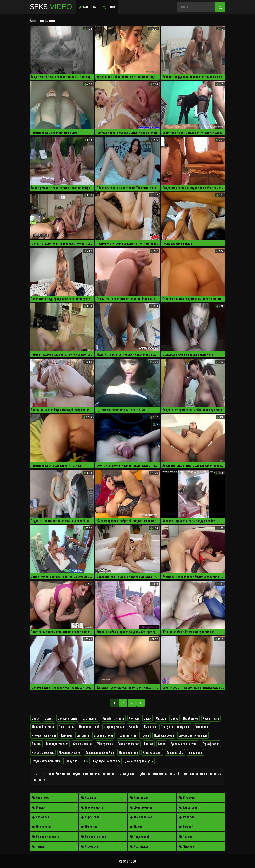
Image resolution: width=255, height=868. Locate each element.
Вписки (39, 807)
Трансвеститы (127, 735)
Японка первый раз (44, 735)
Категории (88, 7)
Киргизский (90, 817)
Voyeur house (211, 718)
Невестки (89, 827)
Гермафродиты (92, 807)
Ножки (145, 735)
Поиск (109, 7)
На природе (41, 827)
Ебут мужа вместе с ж (107, 761)
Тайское (186, 837)
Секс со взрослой (128, 744)
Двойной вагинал (43, 727)
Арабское (89, 797)
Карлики (66, 735)
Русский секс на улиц (184, 744)
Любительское (141, 817)
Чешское (186, 846)
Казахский (40, 817)
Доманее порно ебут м (139, 761)
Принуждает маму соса (175, 727)
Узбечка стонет (103, 735)
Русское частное (93, 837)
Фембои (134, 718)
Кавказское (188, 807)
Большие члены (68, 718)
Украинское (139, 846)
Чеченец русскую (70, 752)
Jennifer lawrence (113, 718)
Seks (51, 7)
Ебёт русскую (105, 744)
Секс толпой (67, 727)
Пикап (136, 827)
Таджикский (140, 837)
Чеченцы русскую (43, 752)
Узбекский (89, 846)
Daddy (36, 718)
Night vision (191, 718)
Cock (85, 761)
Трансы (39, 846)
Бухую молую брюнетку (46, 761)
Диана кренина (128, 752)
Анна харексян (152, 752)
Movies (49, 718)
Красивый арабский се (100, 752)
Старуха (161, 718)
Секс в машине (82, 744)
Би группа (83, 735)
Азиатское (40, 797)
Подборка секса (164, 735)
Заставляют (90, 718)
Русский (186, 827)
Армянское (139, 797)
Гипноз (149, 744)
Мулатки (186, 817)
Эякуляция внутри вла (193, 735)
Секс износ (202, 727)
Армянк (37, 744)
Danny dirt (71, 761)
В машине (187, 797)
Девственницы (142, 807)
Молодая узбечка (57, 744)
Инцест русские (114, 727)
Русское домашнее (46, 837)
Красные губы (175, 752)
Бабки (148, 718)
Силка (175, 718)
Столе (162, 744)
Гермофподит (211, 744)
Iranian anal (196, 752)
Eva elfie (134, 727)
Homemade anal (89, 727)
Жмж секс (150, 727)
